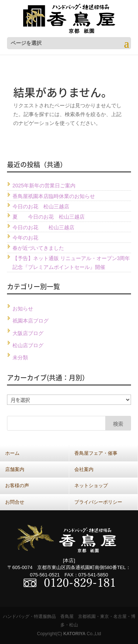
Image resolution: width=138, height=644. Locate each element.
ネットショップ (91, 485)
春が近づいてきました (38, 248)
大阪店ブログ (28, 333)
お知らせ (23, 309)
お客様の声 (17, 485)
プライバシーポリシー (98, 502)
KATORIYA (74, 634)
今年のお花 (25, 238)
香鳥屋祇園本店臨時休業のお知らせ (54, 196)
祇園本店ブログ (31, 321)
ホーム (12, 453)
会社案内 (84, 469)
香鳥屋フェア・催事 (96, 453)
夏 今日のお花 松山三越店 (49, 217)
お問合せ (15, 502)
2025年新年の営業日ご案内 (44, 186)
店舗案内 (15, 469)
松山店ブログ (28, 345)
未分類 (20, 357)
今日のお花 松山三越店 (41, 206)
